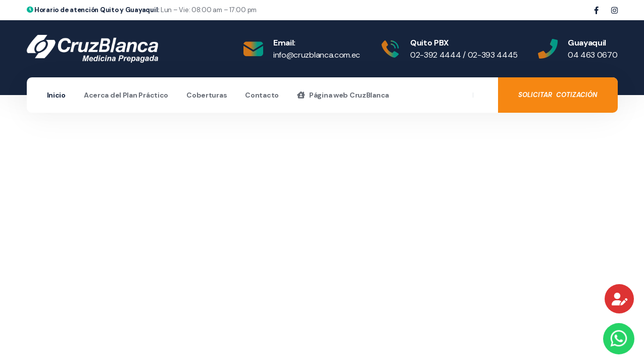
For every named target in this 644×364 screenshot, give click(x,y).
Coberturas (207, 95)
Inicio (56, 95)
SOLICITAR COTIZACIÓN (558, 95)
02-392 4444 (435, 55)
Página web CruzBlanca (343, 95)
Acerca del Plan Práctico (126, 95)
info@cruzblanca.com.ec (317, 55)
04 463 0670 (592, 55)
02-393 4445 (493, 55)
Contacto (262, 95)
